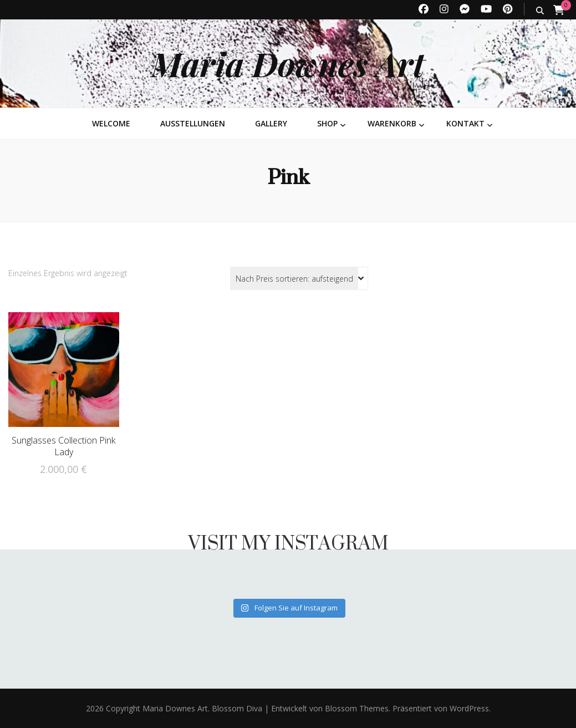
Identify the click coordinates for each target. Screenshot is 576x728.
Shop (327, 123)
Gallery (271, 123)
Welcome (111, 123)
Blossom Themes (356, 708)
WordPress (469, 708)
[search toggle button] (540, 10)
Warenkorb (392, 123)
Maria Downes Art (288, 63)
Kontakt (465, 123)
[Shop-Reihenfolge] (299, 278)
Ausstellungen (193, 123)
